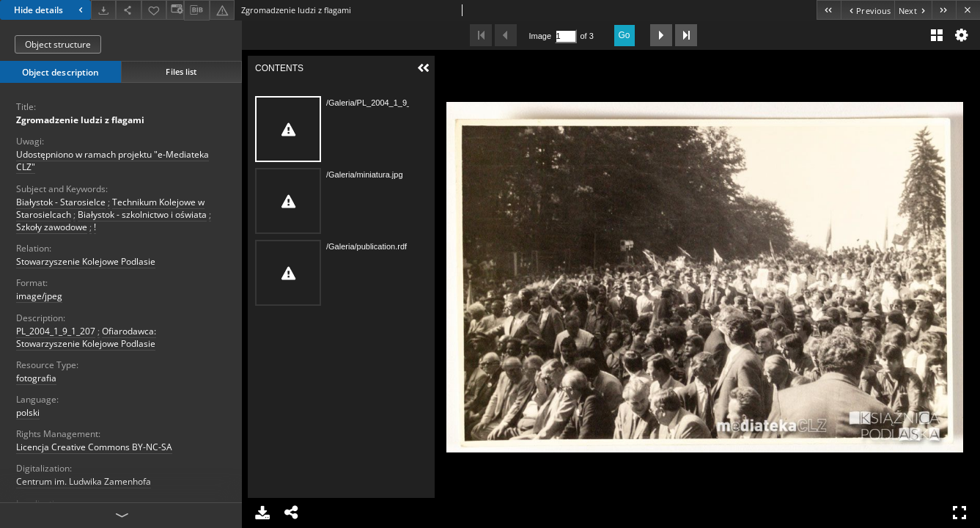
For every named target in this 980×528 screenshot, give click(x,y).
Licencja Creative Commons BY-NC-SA (94, 447)
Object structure (58, 44)
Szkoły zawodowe (52, 227)
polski (28, 412)
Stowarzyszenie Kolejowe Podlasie (86, 261)
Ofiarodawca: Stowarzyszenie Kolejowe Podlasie (86, 337)
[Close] (968, 10)
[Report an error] (222, 10)
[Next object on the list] (913, 10)
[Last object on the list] (944, 10)
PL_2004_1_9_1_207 (56, 331)
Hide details (50, 10)
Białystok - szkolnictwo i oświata (142, 214)
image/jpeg (39, 296)
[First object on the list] (829, 10)
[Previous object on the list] (867, 10)
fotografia (36, 378)
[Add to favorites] (154, 10)
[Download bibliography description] (196, 10)
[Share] (128, 10)
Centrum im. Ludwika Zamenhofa (84, 481)
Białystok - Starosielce (61, 202)
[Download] (103, 10)
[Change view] (175, 10)
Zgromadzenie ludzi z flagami (80, 120)
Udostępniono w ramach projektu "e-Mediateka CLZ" (113, 161)
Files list (181, 71)
